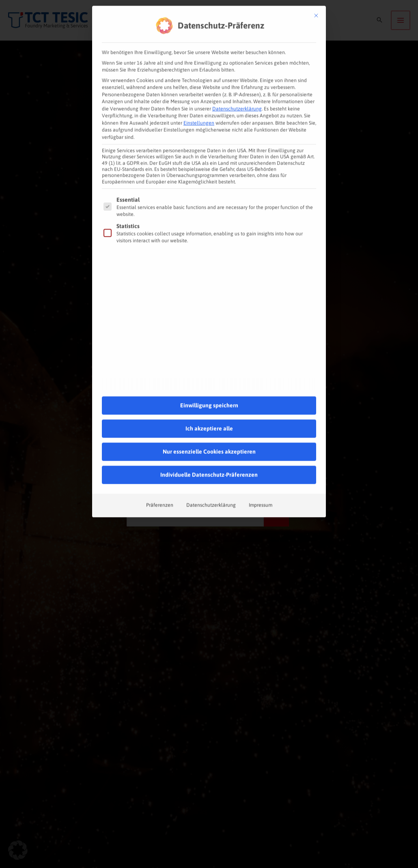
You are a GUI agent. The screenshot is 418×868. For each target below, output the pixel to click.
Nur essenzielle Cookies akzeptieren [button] (209, 432)
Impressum (261, 486)
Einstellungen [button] (199, 103)
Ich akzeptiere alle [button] (209, 409)
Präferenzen (160, 486)
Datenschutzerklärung (237, 89)
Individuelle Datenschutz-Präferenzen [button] (209, 455)
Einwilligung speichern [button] (209, 386)
